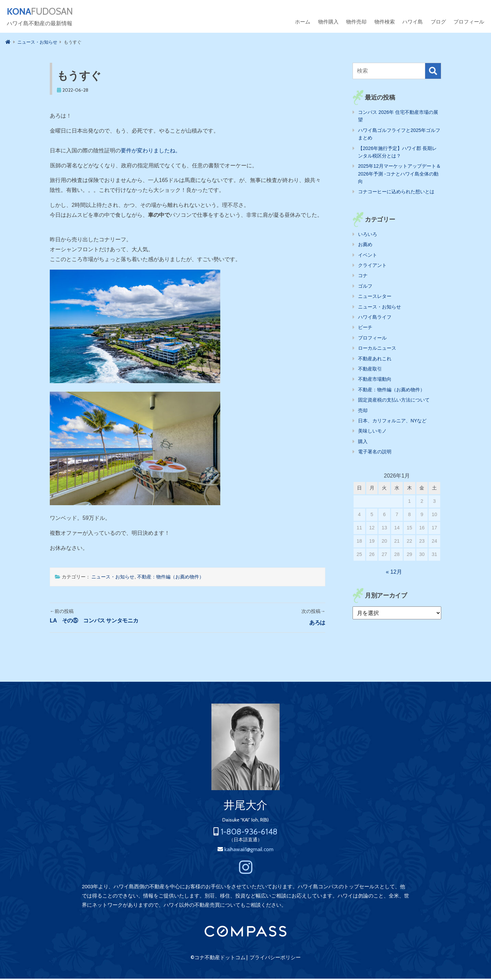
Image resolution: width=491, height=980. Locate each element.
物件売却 (356, 23)
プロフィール (469, 23)
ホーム (303, 23)
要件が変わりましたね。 (151, 152)
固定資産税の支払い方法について (394, 401)
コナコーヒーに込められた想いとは (396, 193)
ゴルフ (365, 287)
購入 (363, 443)
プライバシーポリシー (275, 959)
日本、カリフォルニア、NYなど (392, 422)
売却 (363, 412)
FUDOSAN (47, 12)
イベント (368, 256)
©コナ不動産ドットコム (218, 959)
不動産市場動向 (375, 380)
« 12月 (394, 573)
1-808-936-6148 (249, 833)
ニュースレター (375, 298)
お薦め (365, 246)
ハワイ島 (413, 23)
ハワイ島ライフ (375, 318)
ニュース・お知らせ (113, 578)
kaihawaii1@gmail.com (249, 851)
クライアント (372, 267)
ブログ (438, 23)
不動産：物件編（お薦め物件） (170, 578)
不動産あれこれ (375, 360)
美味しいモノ (372, 432)
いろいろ (368, 236)
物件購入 (328, 23)
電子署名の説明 (375, 453)
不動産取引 (370, 370)
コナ (363, 277)
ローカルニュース (377, 349)
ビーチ (365, 329)
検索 (433, 72)
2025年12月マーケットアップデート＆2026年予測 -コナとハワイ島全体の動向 (399, 175)
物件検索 (385, 23)
